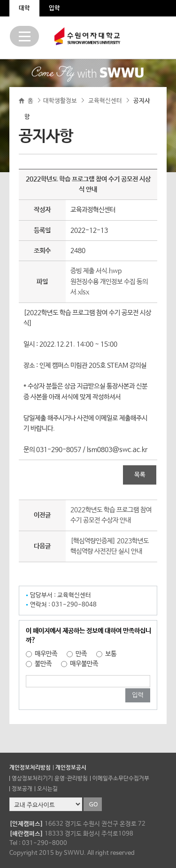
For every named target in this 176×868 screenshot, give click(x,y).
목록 (140, 475)
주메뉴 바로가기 (0, 0)
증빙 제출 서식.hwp (96, 271)
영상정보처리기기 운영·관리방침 (50, 779)
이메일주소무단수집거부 (121, 779)
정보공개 (22, 789)
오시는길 (47, 789)
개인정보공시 (71, 768)
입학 (54, 8)
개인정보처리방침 (30, 768)
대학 (24, 8)
